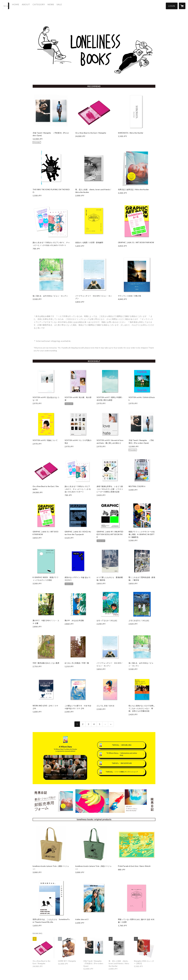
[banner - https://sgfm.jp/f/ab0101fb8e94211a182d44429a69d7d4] (94, 801)
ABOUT (31, 6)
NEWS (56, 6)
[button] (172, 6)
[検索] (6, 6)
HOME (21, 6)
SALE (64, 6)
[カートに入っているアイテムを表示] (182, 6)
